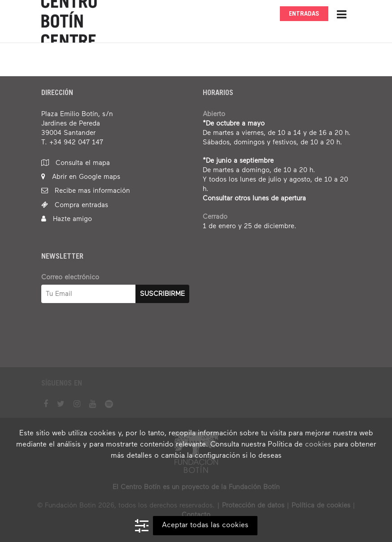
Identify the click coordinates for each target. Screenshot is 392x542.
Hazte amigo (67, 219)
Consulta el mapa (76, 163)
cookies (318, 445)
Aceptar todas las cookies (205, 525)
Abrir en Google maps (81, 177)
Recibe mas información (86, 191)
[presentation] (109, 340)
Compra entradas (75, 205)
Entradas (304, 14)
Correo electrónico (70, 277)
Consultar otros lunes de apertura (254, 198)
